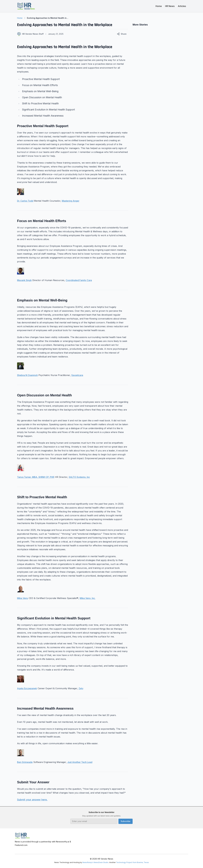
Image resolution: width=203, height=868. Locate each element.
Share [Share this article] (122, 34)
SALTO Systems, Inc (79, 477)
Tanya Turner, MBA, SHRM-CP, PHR (36, 477)
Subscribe (126, 821)
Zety (81, 688)
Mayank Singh (24, 280)
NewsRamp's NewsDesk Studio (95, 862)
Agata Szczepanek (27, 688)
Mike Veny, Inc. (88, 598)
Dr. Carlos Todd (25, 201)
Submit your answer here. (32, 800)
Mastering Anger (71, 201)
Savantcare (77, 375)
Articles (182, 6)
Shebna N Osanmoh (27, 375)
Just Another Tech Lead (80, 762)
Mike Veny (23, 598)
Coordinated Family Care (79, 280)
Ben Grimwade (25, 762)
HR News (170, 6)
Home (159, 6)
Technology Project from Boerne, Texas (132, 862)
